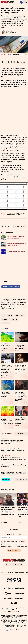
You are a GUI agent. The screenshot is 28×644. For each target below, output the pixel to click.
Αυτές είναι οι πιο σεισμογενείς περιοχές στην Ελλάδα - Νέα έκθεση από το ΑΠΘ (21, 346)
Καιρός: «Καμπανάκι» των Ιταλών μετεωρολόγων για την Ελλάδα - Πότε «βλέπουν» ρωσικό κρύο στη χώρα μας (7, 421)
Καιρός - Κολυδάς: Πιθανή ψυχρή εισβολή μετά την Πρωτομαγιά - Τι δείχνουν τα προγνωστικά (7, 395)
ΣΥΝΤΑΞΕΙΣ (5, 319)
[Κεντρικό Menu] (26, 2)
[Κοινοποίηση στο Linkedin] (18, 62)
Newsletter (12, 307)
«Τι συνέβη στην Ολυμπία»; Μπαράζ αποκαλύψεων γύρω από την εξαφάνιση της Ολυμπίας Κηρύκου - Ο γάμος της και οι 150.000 (21, 396)
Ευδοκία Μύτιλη (10, 31)
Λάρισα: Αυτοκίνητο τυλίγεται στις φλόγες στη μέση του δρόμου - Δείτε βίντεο (13, 466)
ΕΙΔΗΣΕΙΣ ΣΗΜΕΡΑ (19, 315)
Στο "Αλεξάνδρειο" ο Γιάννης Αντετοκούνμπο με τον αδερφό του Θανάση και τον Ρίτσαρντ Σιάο (14, 458)
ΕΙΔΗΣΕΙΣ (10, 315)
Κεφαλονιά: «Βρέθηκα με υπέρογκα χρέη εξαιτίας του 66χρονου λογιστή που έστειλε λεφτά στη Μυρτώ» (21, 368)
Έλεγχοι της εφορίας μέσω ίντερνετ (16, 252)
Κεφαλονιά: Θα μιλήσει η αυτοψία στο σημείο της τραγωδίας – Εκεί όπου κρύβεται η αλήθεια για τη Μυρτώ (8, 511)
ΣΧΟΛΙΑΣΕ (16, 55)
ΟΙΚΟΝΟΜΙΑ (4, 55)
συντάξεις (7, 18)
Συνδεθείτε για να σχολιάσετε (11, 286)
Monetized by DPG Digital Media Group (18, 609)
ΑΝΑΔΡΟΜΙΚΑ (5, 323)
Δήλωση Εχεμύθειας (20, 572)
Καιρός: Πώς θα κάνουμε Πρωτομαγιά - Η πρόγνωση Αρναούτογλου (7, 346)
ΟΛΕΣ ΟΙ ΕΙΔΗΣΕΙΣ (22, 480)
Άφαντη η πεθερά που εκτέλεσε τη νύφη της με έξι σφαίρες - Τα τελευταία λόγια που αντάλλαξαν (21, 421)
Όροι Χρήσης (10, 572)
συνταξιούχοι (20, 69)
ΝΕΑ (3, 315)
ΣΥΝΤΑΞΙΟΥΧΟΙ (14, 319)
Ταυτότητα (3, 572)
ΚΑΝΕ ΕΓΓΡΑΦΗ (14, 550)
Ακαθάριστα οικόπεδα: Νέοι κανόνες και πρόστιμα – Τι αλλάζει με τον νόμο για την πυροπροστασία (12, 442)
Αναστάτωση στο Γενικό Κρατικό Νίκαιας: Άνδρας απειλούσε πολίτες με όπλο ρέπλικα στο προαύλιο (13, 450)
